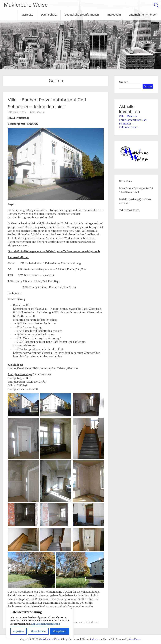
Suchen (124, 82)
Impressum (114, 15)
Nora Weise (38, 112)
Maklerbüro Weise (26, 5)
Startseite (27, 15)
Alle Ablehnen (38, 631)
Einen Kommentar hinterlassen (82, 622)
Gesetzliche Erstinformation (82, 15)
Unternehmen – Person (143, 15)
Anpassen (18, 631)
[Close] (71, 609)
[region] (40, 623)
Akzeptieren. (60, 631)
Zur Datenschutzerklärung (46, 624)
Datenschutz (49, 15)
